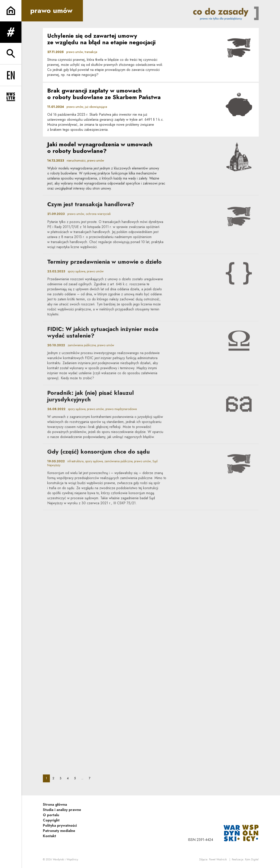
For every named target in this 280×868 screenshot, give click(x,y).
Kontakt (49, 836)
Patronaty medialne (59, 831)
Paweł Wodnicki (218, 859)
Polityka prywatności (60, 825)
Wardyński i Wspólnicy (65, 859)
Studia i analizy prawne (62, 810)
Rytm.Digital (252, 859)
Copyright (51, 820)
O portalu (51, 815)
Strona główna (55, 805)
